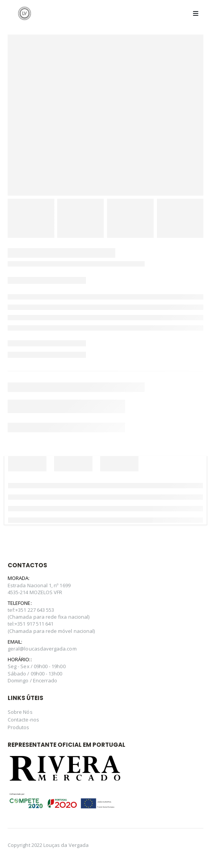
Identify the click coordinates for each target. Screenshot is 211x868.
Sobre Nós (20, 712)
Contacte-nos (23, 720)
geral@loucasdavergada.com (42, 649)
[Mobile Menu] (196, 13)
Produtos (19, 727)
